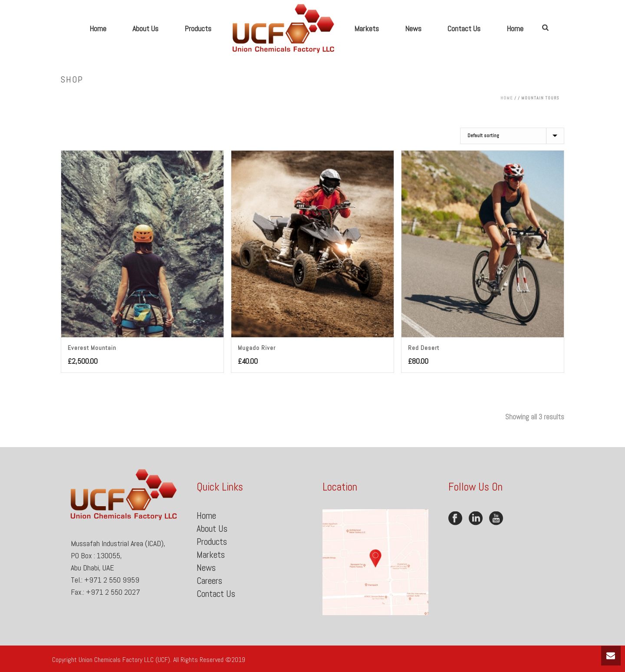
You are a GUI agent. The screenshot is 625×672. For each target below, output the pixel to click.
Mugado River (257, 348)
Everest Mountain (92, 348)
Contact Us (464, 28)
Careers (209, 581)
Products (198, 28)
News (413, 28)
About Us (145, 28)
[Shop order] (512, 136)
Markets (367, 28)
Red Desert (424, 348)
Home (98, 28)
